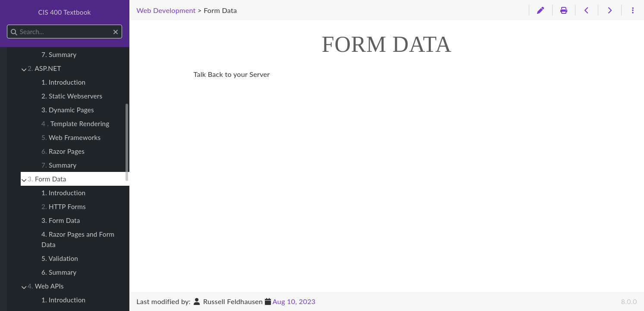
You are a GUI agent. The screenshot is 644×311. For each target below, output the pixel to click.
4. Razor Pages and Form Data (78, 239)
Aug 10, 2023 (294, 301)
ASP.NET (44, 68)
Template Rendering (75, 124)
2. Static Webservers (72, 96)
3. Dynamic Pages (68, 110)
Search (8, 25)
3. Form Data (61, 220)
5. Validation (60, 258)
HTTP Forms (64, 206)
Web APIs (46, 286)
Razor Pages (63, 151)
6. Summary (59, 272)
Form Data (47, 179)
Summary (59, 165)
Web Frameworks (71, 137)
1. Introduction (63, 82)
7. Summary (59, 54)
